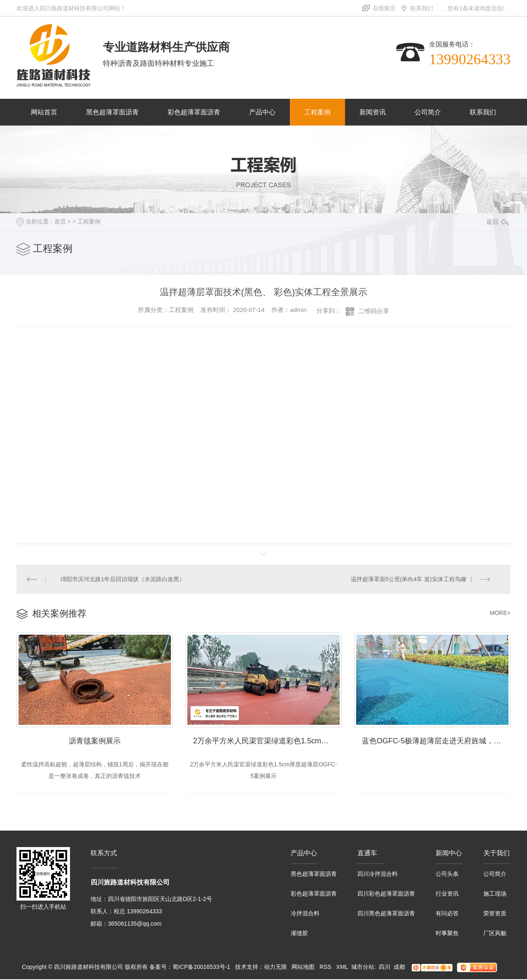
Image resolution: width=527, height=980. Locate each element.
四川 (385, 968)
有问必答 (447, 914)
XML (342, 968)
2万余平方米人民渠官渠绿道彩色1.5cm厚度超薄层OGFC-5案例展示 (267, 741)
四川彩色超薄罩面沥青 (386, 894)
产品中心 (262, 112)
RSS (325, 968)
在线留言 (384, 8)
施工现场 (495, 894)
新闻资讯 (373, 112)
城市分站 (363, 968)
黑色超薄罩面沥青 (112, 112)
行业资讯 (447, 894)
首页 (60, 221)
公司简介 (428, 112)
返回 (497, 222)
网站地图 (303, 968)
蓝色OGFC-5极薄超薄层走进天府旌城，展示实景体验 (436, 741)
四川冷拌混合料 (378, 875)
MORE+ (500, 613)
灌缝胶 (299, 934)
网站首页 (44, 112)
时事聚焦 (447, 934)
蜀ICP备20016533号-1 (201, 968)
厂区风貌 (495, 934)
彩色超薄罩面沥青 (194, 112)
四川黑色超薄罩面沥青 (386, 914)
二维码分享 (374, 311)
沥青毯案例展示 (95, 741)
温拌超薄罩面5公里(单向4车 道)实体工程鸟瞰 (409, 579)
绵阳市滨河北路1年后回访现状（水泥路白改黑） (123, 579)
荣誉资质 (495, 914)
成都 (399, 968)
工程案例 (317, 112)
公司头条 (447, 875)
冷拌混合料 (305, 914)
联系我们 (422, 8)
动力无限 (275, 968)
